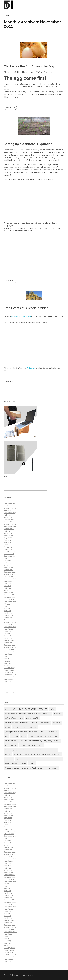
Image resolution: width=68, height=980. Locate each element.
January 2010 (9, 643)
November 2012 (10, 574)
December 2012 (10, 572)
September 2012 (10, 579)
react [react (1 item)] (40, 745)
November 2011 (10, 597)
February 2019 (9, 520)
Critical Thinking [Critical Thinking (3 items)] (11, 718)
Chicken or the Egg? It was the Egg (29, 66)
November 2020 (10, 508)
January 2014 (9, 549)
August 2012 (8, 581)
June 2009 (8, 659)
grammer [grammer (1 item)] (33, 727)
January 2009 (9, 670)
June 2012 (8, 586)
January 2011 (9, 618)
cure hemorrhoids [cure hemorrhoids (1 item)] (32, 718)
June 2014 (8, 540)
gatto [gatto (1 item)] (25, 727)
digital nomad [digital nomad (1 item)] (45, 723)
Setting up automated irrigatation (28, 144)
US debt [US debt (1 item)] (32, 763)
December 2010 (10, 620)
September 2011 (10, 602)
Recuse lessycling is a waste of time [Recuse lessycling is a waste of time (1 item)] (17, 750)
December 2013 (10, 552)
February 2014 (9, 547)
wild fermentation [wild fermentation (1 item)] (52, 768)
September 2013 (10, 556)
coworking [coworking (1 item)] (58, 714)
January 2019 (9, 522)
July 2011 (7, 604)
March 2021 (8, 506)
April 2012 (7, 588)
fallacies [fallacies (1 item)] (16, 727)
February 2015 (9, 536)
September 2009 (10, 652)
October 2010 (9, 624)
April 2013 (7, 563)
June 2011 (7, 606)
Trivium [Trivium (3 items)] (23, 763)
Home (7, 16)
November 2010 (10, 622)
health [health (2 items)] (43, 732)
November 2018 (10, 524)
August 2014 (8, 538)
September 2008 (10, 677)
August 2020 (8, 511)
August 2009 (9, 654)
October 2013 (9, 554)
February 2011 (9, 615)
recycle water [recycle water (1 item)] (37, 750)
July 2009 (7, 656)
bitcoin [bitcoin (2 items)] (13, 709)
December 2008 (10, 672)
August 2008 (9, 679)
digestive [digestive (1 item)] (34, 723)
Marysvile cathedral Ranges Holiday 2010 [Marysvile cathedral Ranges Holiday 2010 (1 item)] (43, 736)
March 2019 (8, 517)
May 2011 (7, 609)
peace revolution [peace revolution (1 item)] (11, 745)
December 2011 (10, 595)
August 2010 (8, 629)
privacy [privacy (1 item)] (23, 745)
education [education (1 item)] (57, 723)
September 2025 (10, 504)
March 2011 (8, 613)
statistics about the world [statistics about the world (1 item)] (37, 759)
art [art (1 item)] (6, 709)
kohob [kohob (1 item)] (24, 736)
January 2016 (9, 529)
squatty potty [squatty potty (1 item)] (21, 759)
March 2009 (8, 666)
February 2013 (9, 568)
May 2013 (7, 561)
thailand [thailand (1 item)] (59, 759)
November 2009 (10, 647)
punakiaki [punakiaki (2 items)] (32, 745)
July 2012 (7, 583)
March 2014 (8, 545)
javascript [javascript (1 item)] (15, 736)
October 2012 (9, 577)
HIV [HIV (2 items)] (7, 736)
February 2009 (9, 668)
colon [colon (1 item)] (52, 709)
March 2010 (8, 638)
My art (6, 476)
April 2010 (7, 636)
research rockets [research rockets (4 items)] (51, 750)
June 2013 (8, 558)
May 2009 (7, 661)
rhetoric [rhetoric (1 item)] (8, 754)
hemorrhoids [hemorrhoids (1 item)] (53, 732)
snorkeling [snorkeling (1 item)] (9, 759)
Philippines (31, 368)
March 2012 (8, 590)
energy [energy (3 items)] (8, 727)
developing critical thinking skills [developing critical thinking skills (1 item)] (16, 723)
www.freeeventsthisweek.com (21, 316)
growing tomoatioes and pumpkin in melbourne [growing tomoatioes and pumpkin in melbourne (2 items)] (21, 732)
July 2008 (7, 681)
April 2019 (7, 515)
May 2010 (7, 634)
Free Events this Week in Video (26, 308)
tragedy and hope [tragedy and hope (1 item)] (11, 763)
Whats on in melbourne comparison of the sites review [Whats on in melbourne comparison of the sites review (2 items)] (24, 768)
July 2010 (7, 631)
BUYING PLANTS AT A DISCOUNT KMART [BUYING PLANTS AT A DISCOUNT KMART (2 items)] (33, 709)
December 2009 (10, 645)
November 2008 (10, 675)
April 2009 (8, 663)
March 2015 (8, 533)
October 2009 (9, 650)
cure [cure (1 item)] (21, 718)
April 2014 (7, 542)
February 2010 (9, 640)
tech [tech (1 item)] (51, 759)
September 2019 (10, 513)
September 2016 (10, 526)
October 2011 (9, 599)
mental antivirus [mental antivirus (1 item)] (11, 741)
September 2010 (10, 627)
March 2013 (8, 565)
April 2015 (7, 531)
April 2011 (7, 611)
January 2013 (9, 570)
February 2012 (9, 593)
